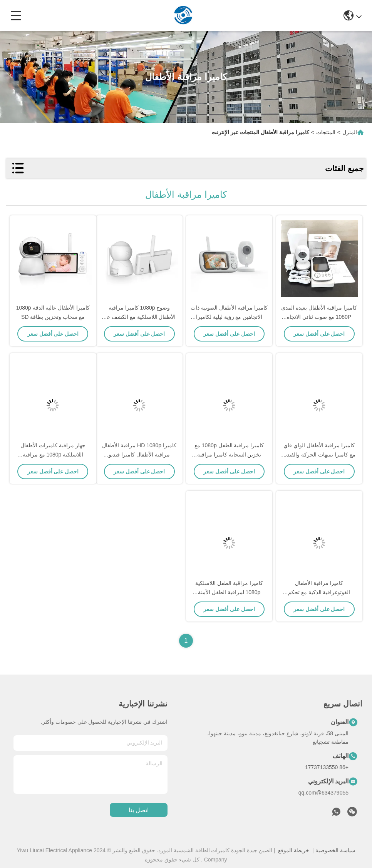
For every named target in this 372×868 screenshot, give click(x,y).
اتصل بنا (139, 810)
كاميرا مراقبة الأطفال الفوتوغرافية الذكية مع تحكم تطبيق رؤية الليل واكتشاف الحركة (319, 592)
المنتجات (326, 132)
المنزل (350, 132)
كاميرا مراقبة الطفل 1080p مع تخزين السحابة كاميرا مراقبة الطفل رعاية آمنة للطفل (229, 455)
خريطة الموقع (294, 850)
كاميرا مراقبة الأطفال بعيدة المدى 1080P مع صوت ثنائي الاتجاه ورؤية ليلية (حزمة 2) (319, 317)
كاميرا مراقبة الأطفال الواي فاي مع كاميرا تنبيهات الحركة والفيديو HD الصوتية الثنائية (319, 455)
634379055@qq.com (323, 793)
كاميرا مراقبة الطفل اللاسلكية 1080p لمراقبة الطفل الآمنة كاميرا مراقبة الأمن (229, 592)
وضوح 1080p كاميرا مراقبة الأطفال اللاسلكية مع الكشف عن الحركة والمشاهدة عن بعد (139, 317)
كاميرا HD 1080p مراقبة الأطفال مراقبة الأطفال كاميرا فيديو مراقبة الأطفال (139, 455)
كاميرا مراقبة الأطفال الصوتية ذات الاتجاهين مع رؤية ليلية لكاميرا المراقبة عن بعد (229, 317)
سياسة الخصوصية (335, 850)
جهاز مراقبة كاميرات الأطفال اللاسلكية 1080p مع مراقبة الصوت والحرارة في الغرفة (53, 455)
